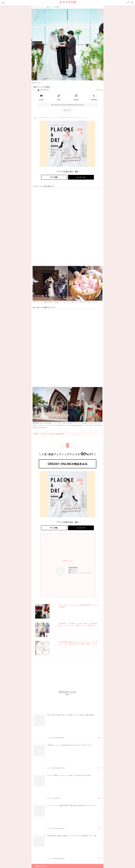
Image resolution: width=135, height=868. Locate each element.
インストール (81, 177)
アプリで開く (54, 177)
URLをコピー (67, 110)
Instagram (76, 100)
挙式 (34, 90)
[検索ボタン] (132, 3)
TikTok (59, 100)
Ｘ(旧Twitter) (94, 100)
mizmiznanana (43, 90)
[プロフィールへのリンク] (60, 571)
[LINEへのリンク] (128, 3)
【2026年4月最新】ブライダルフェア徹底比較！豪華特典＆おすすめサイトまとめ (62, 118)
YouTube (41, 100)
